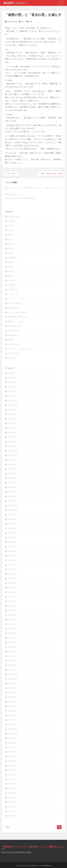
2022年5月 (12, 537)
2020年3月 (12, 656)
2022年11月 (12, 510)
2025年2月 (12, 387)
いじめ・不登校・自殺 (17, 312)
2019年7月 (12, 693)
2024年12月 (12, 396)
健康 (10, 340)
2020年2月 (12, 661)
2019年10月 (12, 679)
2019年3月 (12, 711)
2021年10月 (12, 569)
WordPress (47, 866)
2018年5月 (12, 756)
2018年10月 (12, 734)
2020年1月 (12, 665)
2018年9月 (12, 738)
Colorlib (32, 866)
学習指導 (12, 285)
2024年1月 (12, 446)
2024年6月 (12, 423)
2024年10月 (12, 405)
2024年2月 (12, 442)
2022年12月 (12, 505)
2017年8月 (12, 797)
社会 (10, 230)
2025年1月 (12, 391)
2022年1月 (12, 556)
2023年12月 (12, 451)
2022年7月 (12, 528)
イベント (12, 294)
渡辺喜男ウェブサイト (15, 3)
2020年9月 (12, 629)
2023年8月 (12, 469)
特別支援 (12, 308)
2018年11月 (12, 729)
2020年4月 (12, 651)
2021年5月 (12, 592)
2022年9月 (12, 519)
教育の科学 (13, 331)
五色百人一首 (13, 344)
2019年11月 (12, 674)
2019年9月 (12, 683)
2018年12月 (12, 724)
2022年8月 (12, 524)
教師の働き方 (13, 326)
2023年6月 (12, 478)
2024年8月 (12, 414)
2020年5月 (12, 647)
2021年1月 (12, 610)
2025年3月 (12, 382)
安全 (10, 267)
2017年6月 (12, 807)
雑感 (30, 22)
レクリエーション (15, 299)
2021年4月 (12, 597)
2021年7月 (12, 583)
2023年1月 (12, 501)
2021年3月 (12, 601)
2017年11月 (12, 784)
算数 (10, 226)
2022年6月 (12, 533)
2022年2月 (12, 551)
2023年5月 (12, 483)
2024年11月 (12, 400)
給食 (10, 271)
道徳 (10, 253)
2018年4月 (12, 761)
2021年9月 (12, 574)
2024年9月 (12, 410)
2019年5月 (12, 702)
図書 (10, 262)
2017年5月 (12, 811)
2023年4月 (12, 487)
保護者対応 (13, 335)
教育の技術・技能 (15, 317)
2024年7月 (12, 419)
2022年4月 (12, 542)
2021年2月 (12, 606)
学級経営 (12, 289)
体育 (10, 244)
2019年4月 (12, 706)
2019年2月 (12, 715)
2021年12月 (12, 560)
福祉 (10, 276)
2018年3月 (12, 766)
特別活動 (12, 257)
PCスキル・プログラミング (19, 349)
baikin (23, 22)
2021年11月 (12, 565)
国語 (10, 221)
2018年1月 (12, 775)
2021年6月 (12, 588)
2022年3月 (12, 547)
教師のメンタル (14, 321)
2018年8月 (12, 743)
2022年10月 (12, 515)
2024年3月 (12, 437)
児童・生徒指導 (14, 303)
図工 (10, 239)
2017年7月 (12, 802)
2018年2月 (12, 770)
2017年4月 (12, 816)
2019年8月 (12, 688)
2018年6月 (12, 752)
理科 (10, 235)
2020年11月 (12, 620)
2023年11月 (12, 455)
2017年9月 (12, 793)
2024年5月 (12, 428)
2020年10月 (12, 624)
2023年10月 (12, 460)
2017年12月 (12, 779)
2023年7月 (12, 473)
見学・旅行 (13, 353)
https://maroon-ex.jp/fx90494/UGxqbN (20, 198)
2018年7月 (12, 747)
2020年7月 (12, 638)
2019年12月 (12, 670)
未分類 (11, 216)
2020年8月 (12, 633)
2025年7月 (12, 373)
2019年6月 (12, 697)
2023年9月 (12, 464)
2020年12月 (12, 615)
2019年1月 (12, 720)
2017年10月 (12, 788)
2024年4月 (12, 432)
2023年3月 (12, 492)
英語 (10, 248)
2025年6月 (12, 378)
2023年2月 (12, 496)
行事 (10, 280)
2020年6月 (12, 642)
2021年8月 (12, 578)
